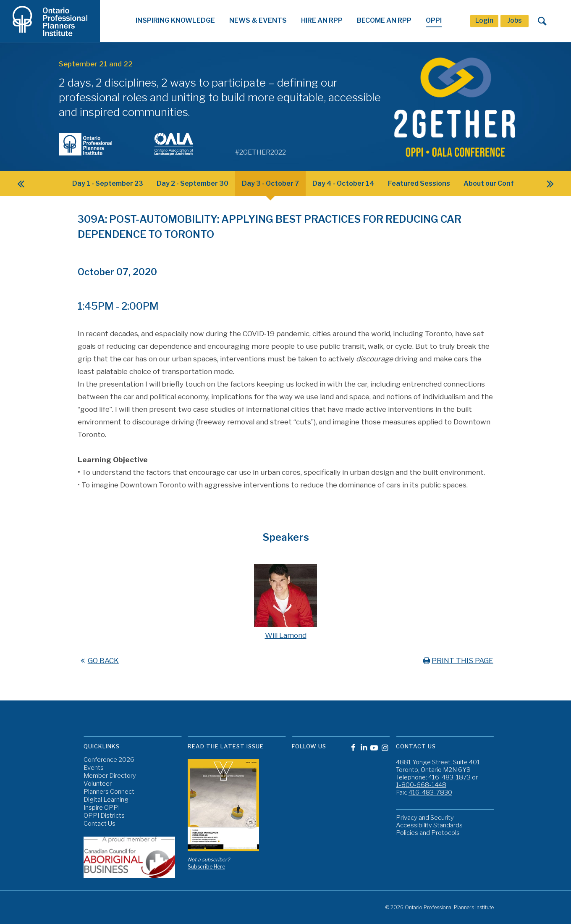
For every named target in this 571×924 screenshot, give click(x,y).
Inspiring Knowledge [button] (175, 20)
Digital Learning (106, 800)
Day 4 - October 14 (343, 183)
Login (484, 20)
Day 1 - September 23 (108, 183)
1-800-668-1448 (421, 785)
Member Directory (110, 776)
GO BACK (98, 661)
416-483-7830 (430, 792)
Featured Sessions (419, 183)
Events (94, 768)
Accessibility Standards (429, 825)
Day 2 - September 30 (193, 183)
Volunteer (98, 784)
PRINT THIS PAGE (457, 661)
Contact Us (100, 824)
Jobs (515, 20)
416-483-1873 (449, 777)
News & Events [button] (258, 20)
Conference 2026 (109, 760)
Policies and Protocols (428, 833)
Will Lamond (286, 635)
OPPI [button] (434, 20)
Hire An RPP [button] (322, 20)
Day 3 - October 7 (270, 183)
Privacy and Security (425, 818)
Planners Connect (109, 792)
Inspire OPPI (102, 808)
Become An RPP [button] (384, 20)
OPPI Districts (104, 816)
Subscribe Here (206, 867)
